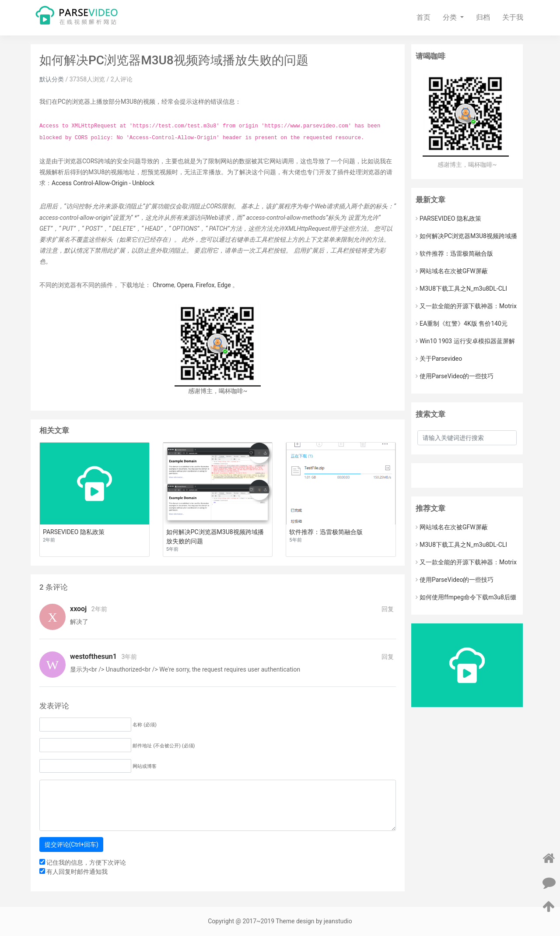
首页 (423, 17)
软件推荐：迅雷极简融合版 (454, 253)
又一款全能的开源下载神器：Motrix (466, 306)
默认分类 (52, 79)
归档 (483, 17)
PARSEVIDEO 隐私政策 (448, 218)
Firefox (205, 285)
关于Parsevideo (439, 359)
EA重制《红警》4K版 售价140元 (462, 324)
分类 (451, 17)
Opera (185, 285)
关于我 (513, 17)
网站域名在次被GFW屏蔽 (452, 271)
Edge (224, 285)
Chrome (163, 285)
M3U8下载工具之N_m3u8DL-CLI (461, 289)
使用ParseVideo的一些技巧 (455, 376)
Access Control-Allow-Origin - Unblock (103, 183)
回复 (388, 609)
